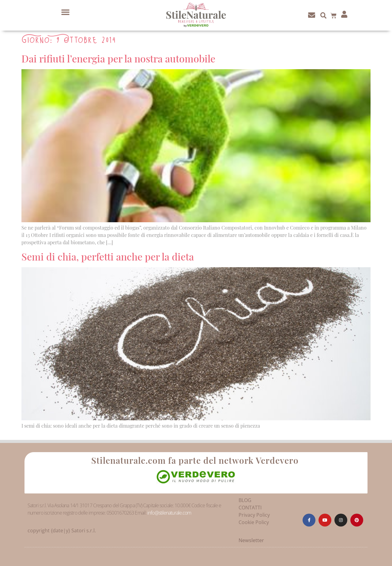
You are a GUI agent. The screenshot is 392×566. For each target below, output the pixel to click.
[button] (66, 12)
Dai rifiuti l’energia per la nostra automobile (118, 58)
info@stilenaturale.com (169, 513)
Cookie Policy (254, 522)
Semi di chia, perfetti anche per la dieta (108, 256)
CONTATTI (250, 508)
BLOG (245, 500)
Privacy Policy (254, 515)
